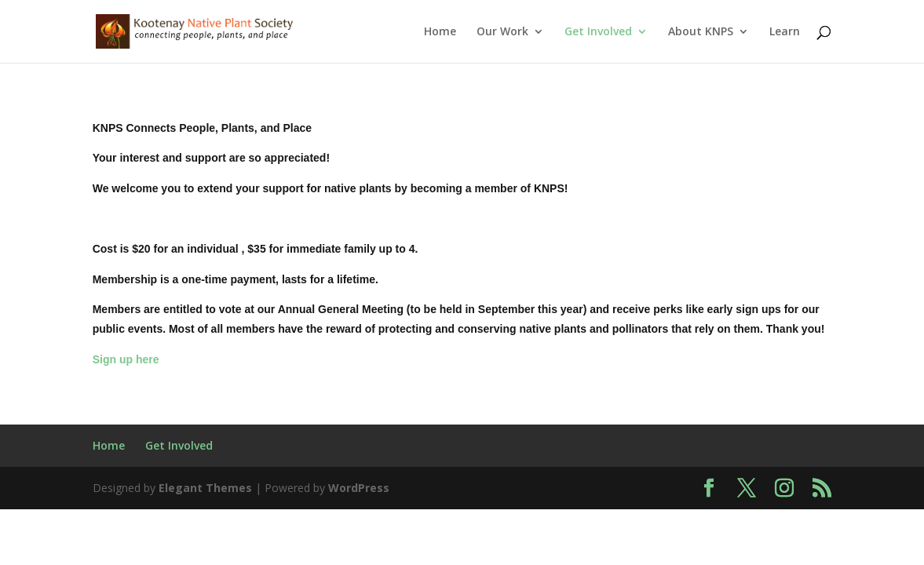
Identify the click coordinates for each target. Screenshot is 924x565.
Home (440, 32)
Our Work (502, 32)
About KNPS (701, 32)
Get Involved (598, 32)
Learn (785, 32)
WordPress (359, 488)
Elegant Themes (205, 488)
